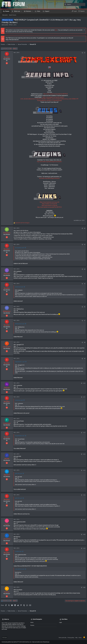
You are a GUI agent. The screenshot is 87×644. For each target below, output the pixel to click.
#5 (84, 284)
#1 (84, 53)
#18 (83, 534)
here (57, 30)
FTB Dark (4, 638)
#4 (84, 269)
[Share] (81, 53)
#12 (83, 419)
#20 (83, 587)
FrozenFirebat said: (21, 436)
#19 (83, 548)
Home (32, 622)
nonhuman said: (20, 400)
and (23, 223)
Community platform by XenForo (17, 642)
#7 (84, 321)
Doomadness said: (20, 248)
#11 (83, 397)
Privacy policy (71, 638)
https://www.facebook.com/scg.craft (49, 202)
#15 (83, 470)
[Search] (75, 4)
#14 (83, 454)
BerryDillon (6, 25)
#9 (84, 359)
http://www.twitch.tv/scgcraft (49, 205)
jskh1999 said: (19, 474)
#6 (84, 307)
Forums (32, 625)
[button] (21, 11)
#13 (83, 433)
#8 (84, 342)
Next (15, 49)
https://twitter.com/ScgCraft (49, 204)
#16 (83, 495)
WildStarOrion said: (21, 324)
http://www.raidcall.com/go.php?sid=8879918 (55, 94)
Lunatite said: (19, 551)
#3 (84, 245)
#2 (84, 228)
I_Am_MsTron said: (21, 569)
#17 (83, 520)
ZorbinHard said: (20, 287)
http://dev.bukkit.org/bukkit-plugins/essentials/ (49, 162)
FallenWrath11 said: (21, 362)
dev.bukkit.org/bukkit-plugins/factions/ (49, 178)
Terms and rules (62, 638)
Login (60, 622)
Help (76, 638)
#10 (83, 383)
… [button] (9, 49)
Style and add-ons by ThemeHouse (41, 642)
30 (12, 49)
